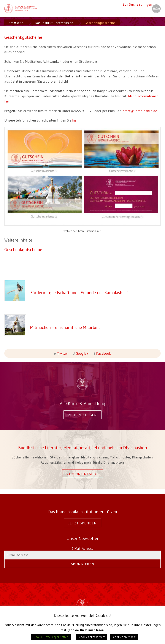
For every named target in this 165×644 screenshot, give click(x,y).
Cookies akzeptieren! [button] (92, 637)
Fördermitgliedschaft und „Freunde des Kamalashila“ (79, 292)
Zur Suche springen (137, 4)
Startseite (16, 23)
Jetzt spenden (83, 523)
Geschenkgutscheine (23, 249)
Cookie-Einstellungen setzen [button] (51, 637)
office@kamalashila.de (140, 111)
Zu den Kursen (82, 415)
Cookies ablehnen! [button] (124, 637)
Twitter (63, 353)
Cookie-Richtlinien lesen (86, 630)
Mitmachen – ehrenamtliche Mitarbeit (65, 327)
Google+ (82, 353)
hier (75, 120)
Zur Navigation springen (156, 10)
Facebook (103, 353)
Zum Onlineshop (83, 474)
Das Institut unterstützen (54, 23)
